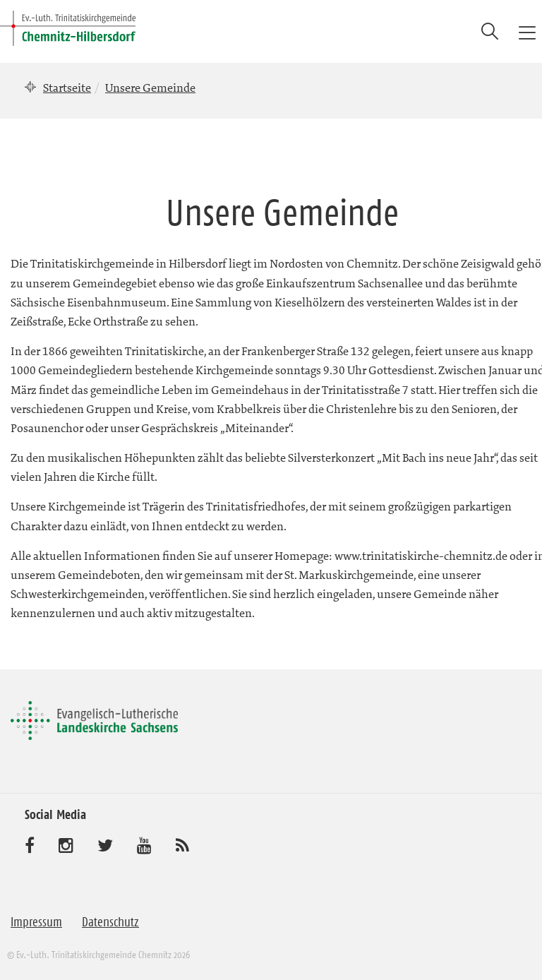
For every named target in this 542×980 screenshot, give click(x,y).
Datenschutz (110, 922)
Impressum (36, 922)
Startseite (67, 88)
